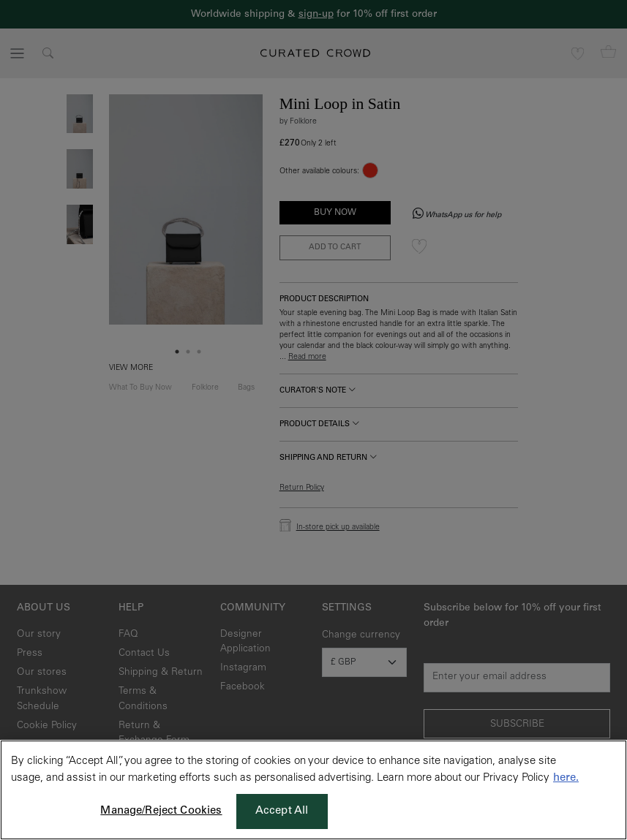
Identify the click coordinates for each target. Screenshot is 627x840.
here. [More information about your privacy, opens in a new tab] (566, 778)
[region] (313, 790)
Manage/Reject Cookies (161, 811)
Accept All (282, 811)
